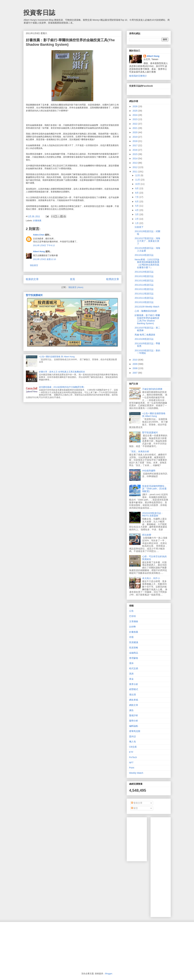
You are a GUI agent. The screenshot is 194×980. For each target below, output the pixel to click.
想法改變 (147, 535)
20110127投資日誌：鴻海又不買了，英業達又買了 (147, 241)
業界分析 (134, 684)
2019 (135, 137)
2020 (135, 132)
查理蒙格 (134, 658)
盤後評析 (134, 715)
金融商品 (134, 653)
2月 (137, 219)
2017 (135, 145)
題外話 (133, 736)
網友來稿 (134, 700)
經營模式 (134, 689)
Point (132, 768)
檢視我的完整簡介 (138, 76)
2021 (135, 128)
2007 (135, 373)
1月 (137, 223)
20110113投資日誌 (144, 289)
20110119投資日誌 (144, 276)
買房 (131, 674)
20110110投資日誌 (144, 302)
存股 (131, 637)
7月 (137, 197)
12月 (138, 175)
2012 (135, 167)
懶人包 (133, 742)
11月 (138, 180)
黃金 (131, 679)
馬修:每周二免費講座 (145, 335)
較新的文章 (32, 279)
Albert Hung (39, 251)
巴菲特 (133, 616)
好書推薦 (37, 221)
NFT (131, 763)
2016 (135, 150)
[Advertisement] (174, 866)
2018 (135, 141)
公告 (131, 611)
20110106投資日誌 (144, 339)
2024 (135, 115)
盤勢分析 (134, 721)
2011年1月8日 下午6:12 (44, 245)
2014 (135, 159)
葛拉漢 (133, 695)
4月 (137, 210)
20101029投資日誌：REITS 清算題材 (153, 514)
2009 (135, 364)
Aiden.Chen (39, 235)
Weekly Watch (136, 773)
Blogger (109, 974)
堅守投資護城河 (34, 295)
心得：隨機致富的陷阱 (146, 311)
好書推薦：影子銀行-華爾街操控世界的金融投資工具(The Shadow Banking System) (147, 319)
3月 (137, 214)
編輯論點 (134, 726)
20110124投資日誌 (144, 255)
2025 (135, 111)
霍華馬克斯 (135, 731)
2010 (135, 360)
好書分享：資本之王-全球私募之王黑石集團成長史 (62, 372)
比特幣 (133, 627)
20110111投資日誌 (144, 298)
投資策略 (134, 648)
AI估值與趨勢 (149, 471)
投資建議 (134, 642)
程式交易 (134, 668)
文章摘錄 (134, 621)
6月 (137, 202)
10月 (138, 184)
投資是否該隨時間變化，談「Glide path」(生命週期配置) (154, 489)
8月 (137, 193)
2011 (135, 172)
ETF (131, 752)
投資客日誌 (39, 13)
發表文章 (137, 803)
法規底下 (139, 227)
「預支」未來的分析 (139, 451)
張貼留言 (34, 265)
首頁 (72, 279)
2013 (135, 163)
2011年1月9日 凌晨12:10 (45, 259)
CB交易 (133, 747)
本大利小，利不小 (151, 578)
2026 (135, 106)
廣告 (131, 710)
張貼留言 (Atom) (76, 287)
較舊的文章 (113, 279)
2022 (135, 124)
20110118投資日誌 (144, 281)
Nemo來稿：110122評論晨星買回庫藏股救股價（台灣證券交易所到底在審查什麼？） (147, 263)
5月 (137, 206)
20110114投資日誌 (144, 285)
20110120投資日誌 (144, 272)
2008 (135, 368)
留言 (135, 808)
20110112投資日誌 (144, 294)
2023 (135, 119)
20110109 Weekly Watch (147, 307)
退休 (131, 663)
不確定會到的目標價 (152, 389)
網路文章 (134, 705)
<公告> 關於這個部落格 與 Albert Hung (57, 357)
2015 (135, 154)
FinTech (133, 757)
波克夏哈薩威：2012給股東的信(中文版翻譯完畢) (62, 387)
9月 (137, 188)
